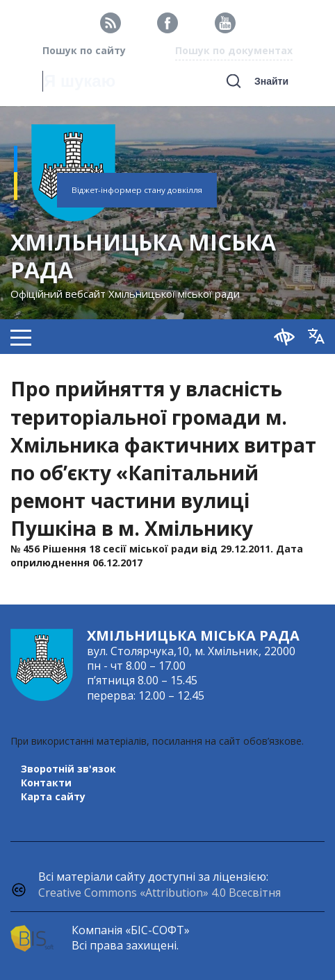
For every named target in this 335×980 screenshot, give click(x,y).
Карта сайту (53, 796)
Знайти (271, 81)
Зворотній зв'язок (68, 769)
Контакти (46, 783)
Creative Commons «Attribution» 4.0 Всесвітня (160, 893)
